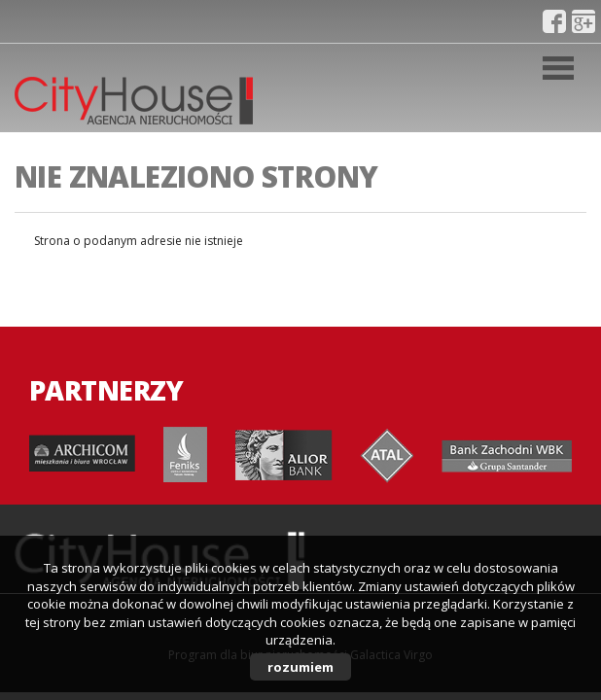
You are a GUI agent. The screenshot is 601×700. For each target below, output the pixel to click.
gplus (583, 21)
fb (554, 21)
